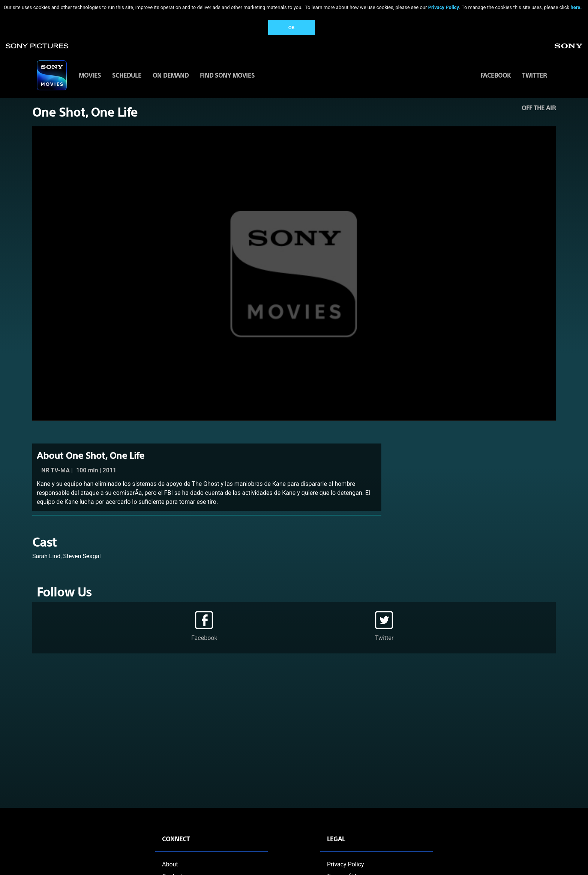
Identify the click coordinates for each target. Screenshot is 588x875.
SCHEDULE (127, 75)
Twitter (534, 75)
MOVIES (90, 75)
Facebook (496, 75)
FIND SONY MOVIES (227, 75)
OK (292, 28)
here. (576, 7)
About (170, 864)
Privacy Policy (444, 7)
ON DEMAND (171, 75)
